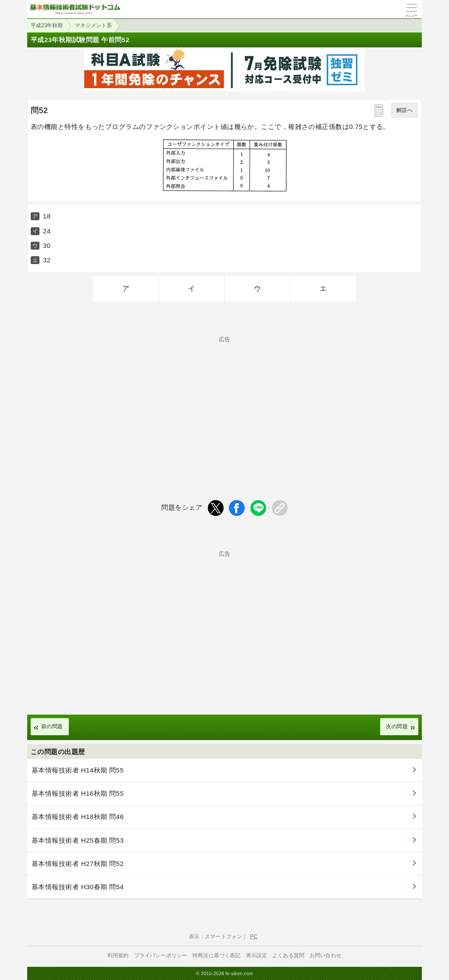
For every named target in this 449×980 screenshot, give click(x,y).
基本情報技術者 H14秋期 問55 (78, 770)
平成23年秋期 (47, 25)
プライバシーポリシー (161, 955)
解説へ (404, 110)
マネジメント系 (93, 25)
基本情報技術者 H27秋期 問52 (78, 864)
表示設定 (257, 955)
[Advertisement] (224, 404)
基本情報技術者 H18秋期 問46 (78, 817)
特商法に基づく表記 (216, 955)
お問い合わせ (326, 955)
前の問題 (52, 726)
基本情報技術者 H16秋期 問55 (78, 793)
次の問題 (397, 726)
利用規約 (118, 955)
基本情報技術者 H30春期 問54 (78, 887)
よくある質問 (288, 955)
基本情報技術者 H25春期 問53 (78, 840)
